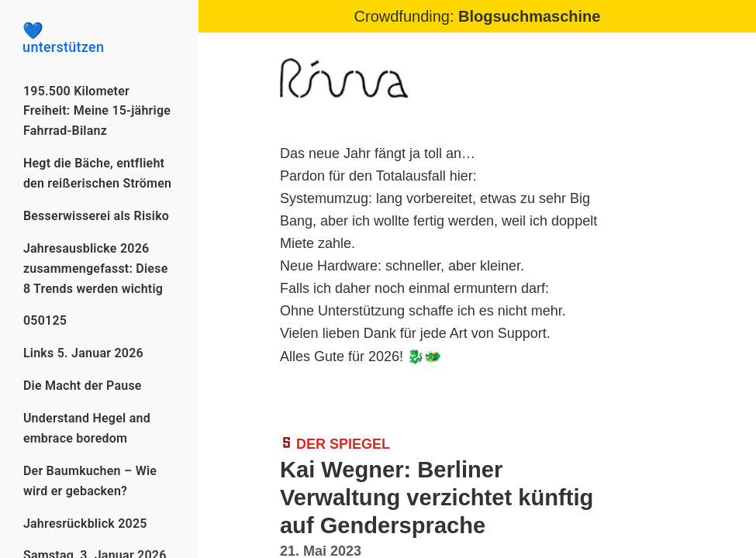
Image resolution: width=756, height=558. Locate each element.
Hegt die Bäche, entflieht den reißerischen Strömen (97, 173)
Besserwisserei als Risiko (96, 216)
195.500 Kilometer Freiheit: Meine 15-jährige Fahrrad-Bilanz (97, 111)
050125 (45, 320)
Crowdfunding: (478, 16)
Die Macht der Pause (83, 386)
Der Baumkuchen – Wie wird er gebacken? (90, 481)
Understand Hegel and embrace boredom (87, 428)
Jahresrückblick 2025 (85, 524)
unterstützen (99, 39)
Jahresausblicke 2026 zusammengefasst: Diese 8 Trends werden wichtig (96, 269)
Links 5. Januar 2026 (83, 353)
